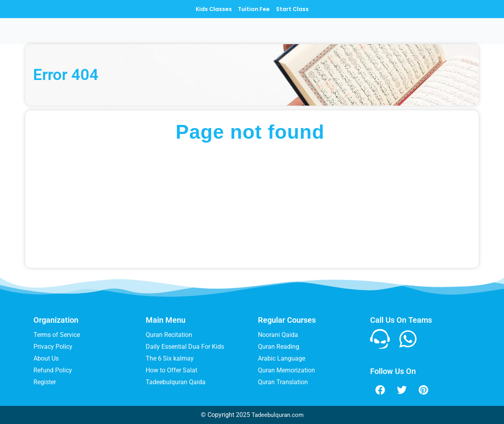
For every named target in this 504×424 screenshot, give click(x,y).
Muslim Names (366, 37)
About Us (46, 358)
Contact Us (452, 37)
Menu (217, 37)
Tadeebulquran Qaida (176, 382)
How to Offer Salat (171, 370)
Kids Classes (204, 9)
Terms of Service (57, 335)
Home (185, 37)
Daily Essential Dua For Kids (185, 347)
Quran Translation (283, 382)
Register (45, 382)
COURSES (258, 37)
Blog (413, 37)
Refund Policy (53, 370)
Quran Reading (279, 347)
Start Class (302, 9)
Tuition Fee (254, 9)
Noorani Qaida (278, 335)
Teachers (308, 37)
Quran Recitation (169, 335)
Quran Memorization (286, 370)
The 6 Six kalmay (170, 358)
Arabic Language (282, 358)
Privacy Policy (53, 347)
